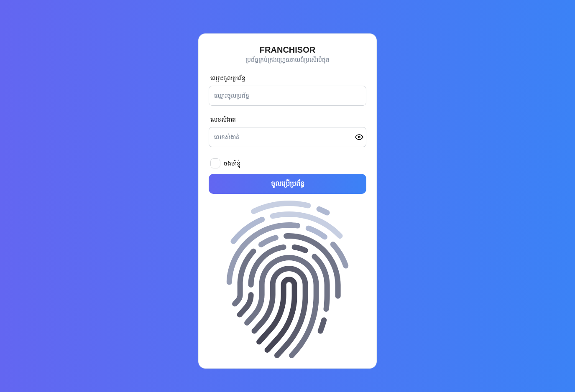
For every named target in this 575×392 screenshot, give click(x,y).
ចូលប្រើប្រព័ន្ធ (288, 184)
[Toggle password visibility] (359, 137)
